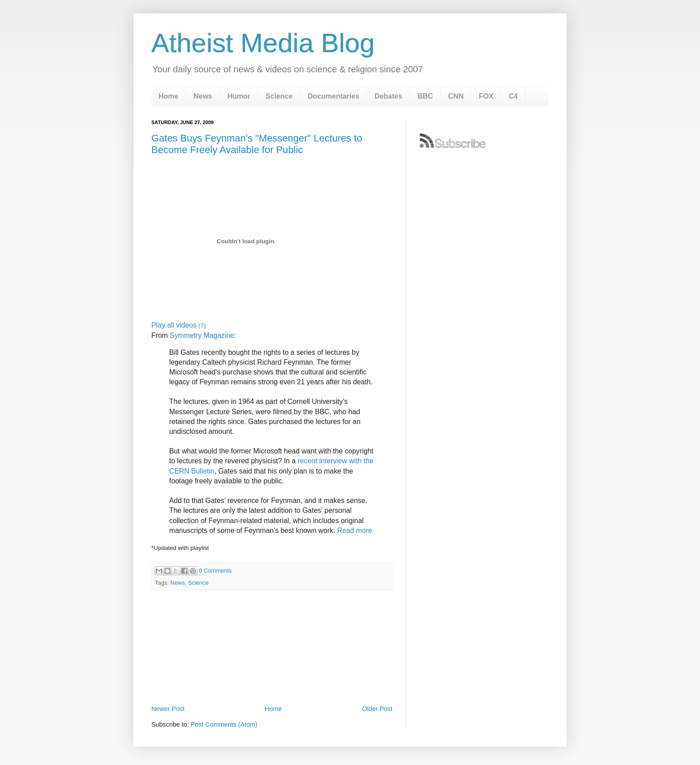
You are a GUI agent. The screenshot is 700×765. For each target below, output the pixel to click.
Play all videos (179, 325)
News (203, 96)
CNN (456, 96)
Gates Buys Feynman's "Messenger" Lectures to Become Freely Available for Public (257, 144)
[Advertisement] (272, 678)
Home (168, 96)
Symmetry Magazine (202, 335)
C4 (513, 96)
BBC (425, 96)
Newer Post (168, 709)
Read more (354, 530)
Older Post (377, 709)
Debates (388, 96)
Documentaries (333, 96)
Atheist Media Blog (263, 43)
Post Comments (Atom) (224, 724)
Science (279, 96)
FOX (486, 96)
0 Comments (215, 571)
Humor (239, 96)
